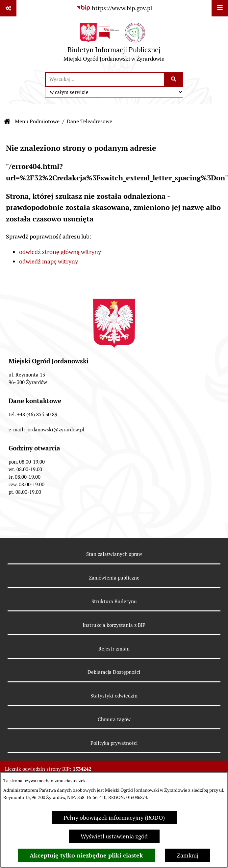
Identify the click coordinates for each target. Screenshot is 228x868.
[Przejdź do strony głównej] (114, 44)
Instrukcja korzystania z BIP (114, 625)
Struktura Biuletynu (114, 601)
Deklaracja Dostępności (114, 672)
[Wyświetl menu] (220, 8)
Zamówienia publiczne (114, 578)
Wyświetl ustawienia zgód (114, 836)
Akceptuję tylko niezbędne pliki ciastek (86, 855)
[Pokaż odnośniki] (8, 8)
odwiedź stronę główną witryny (60, 252)
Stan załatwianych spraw (114, 554)
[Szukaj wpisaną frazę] (174, 79)
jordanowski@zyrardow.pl (55, 430)
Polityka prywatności (114, 743)
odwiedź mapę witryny (49, 261)
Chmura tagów (114, 719)
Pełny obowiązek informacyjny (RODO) (114, 818)
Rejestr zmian (114, 649)
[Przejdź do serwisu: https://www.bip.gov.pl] (114, 8)
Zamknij (188, 855)
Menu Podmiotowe (37, 121)
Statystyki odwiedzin (114, 696)
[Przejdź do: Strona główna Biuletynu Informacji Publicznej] (7, 122)
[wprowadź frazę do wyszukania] (105, 79)
